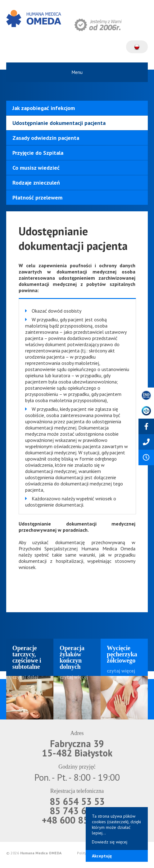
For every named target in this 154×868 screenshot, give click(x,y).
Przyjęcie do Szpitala (38, 153)
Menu (77, 72)
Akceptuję (102, 856)
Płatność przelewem (37, 197)
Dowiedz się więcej (110, 842)
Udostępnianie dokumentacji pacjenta (59, 123)
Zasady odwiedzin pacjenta (46, 138)
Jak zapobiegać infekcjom (44, 108)
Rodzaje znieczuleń (36, 183)
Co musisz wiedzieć (36, 168)
